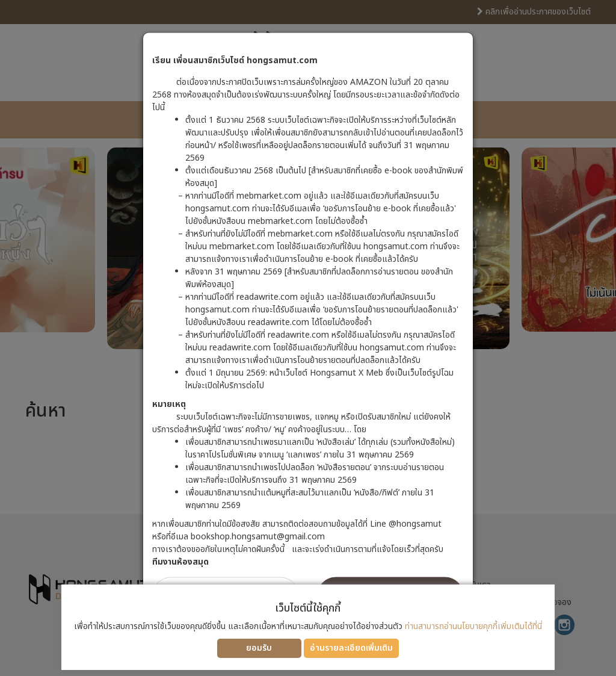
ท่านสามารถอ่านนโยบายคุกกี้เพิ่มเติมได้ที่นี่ (473, 626)
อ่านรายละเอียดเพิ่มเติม (351, 648)
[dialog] (308, 338)
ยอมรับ (259, 648)
